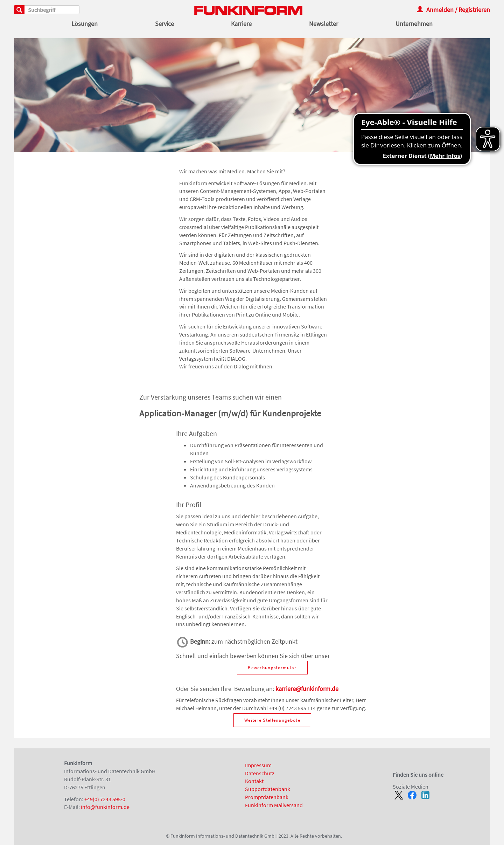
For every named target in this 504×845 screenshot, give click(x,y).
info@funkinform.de (105, 807)
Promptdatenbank (267, 797)
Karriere (241, 24)
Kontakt (254, 781)
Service (164, 24)
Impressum (258, 765)
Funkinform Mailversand (274, 805)
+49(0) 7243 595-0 (105, 799)
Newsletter (324, 24)
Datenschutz (260, 773)
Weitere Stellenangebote (272, 720)
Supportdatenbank (268, 789)
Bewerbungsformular (272, 668)
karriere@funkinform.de (307, 689)
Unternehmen (414, 24)
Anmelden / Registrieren (453, 10)
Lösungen (85, 24)
